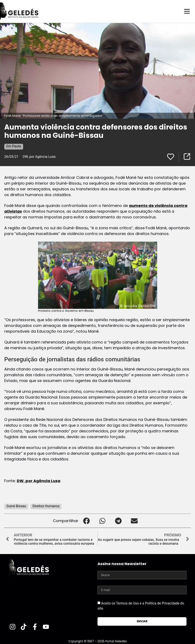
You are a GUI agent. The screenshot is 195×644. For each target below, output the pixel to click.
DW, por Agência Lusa (39, 156)
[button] (86, 521)
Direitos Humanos (46, 506)
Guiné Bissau (16, 506)
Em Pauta (14, 146)
